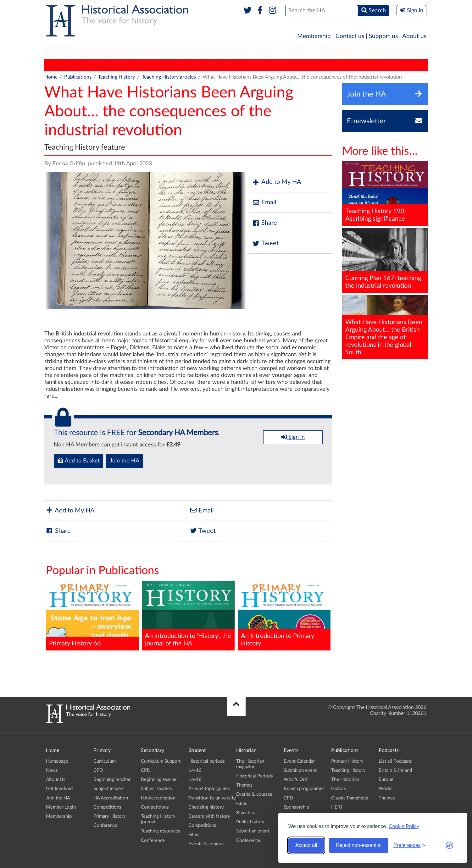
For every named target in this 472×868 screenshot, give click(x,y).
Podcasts (361, 52)
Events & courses (206, 844)
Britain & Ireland (395, 770)
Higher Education (207, 52)
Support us (383, 36)
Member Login (61, 807)
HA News (284, 65)
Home (51, 77)
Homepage (57, 761)
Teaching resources (161, 831)
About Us (56, 780)
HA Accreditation (111, 798)
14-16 (195, 770)
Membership (314, 36)
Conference (105, 825)
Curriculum (105, 761)
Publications (312, 52)
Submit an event (253, 831)
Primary (64, 52)
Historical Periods (255, 776)
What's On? (296, 780)
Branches (406, 52)
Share (264, 223)
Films (194, 835)
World (385, 789)
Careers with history (209, 816)
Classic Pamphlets (223, 65)
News (52, 770)
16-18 (195, 780)
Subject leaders (109, 789)
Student (153, 52)
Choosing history (206, 807)
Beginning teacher (112, 780)
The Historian (153, 65)
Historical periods (207, 761)
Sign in (293, 437)
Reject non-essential (359, 845)
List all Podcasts (395, 761)
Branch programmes (304, 789)
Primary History (65, 65)
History (186, 65)
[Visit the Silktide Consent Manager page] (449, 845)
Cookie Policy (404, 826)
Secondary (108, 52)
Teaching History (110, 65)
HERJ (258, 65)
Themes (244, 785)
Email (264, 203)
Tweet (265, 243)
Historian (264, 52)
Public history (250, 822)
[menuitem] (64, 53)
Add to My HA (277, 182)
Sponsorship (296, 807)
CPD (98, 770)
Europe (386, 780)
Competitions (107, 807)
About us (414, 36)
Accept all (306, 845)
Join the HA (125, 461)
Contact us (350, 36)
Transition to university (212, 798)
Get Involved (59, 789)
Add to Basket (78, 461)
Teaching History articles (169, 77)
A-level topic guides (209, 789)
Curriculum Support (161, 761)
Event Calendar (299, 761)
